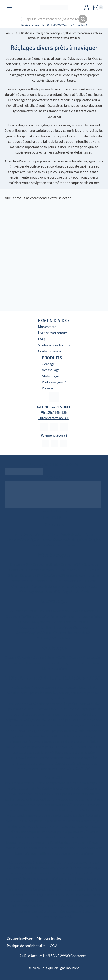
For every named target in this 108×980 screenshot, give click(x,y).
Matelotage (50, 376)
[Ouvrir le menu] (9, 7)
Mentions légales (49, 938)
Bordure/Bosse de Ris (70, 581)
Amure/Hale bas (74, 586)
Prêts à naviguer (54, 555)
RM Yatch (82, 592)
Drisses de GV (20, 564)
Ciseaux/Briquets (18, 657)
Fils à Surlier (32, 663)
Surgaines (79, 540)
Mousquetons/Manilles (34, 627)
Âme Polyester (71, 534)
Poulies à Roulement (54, 611)
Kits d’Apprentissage (88, 663)
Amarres (69, 545)
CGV (53, 946)
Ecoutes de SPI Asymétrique (64, 575)
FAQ (41, 339)
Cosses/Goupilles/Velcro (33, 633)
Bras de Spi (44, 581)
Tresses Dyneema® (56, 540)
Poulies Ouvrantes (85, 611)
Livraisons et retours (53, 333)
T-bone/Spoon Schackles (71, 627)
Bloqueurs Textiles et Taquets (27, 617)
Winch (57, 622)
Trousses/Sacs (93, 657)
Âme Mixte (50, 534)
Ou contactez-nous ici (54, 418)
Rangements (41, 622)
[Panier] (98, 8)
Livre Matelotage (55, 668)
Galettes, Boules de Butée (72, 633)
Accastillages (54, 601)
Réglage (37, 586)
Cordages (54, 525)
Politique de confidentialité (26, 946)
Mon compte (47, 327)
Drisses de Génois (45, 564)
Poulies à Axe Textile (23, 611)
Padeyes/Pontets (62, 617)
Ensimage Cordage (57, 663)
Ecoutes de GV (70, 570)
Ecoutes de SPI (31, 575)
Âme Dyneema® (27, 534)
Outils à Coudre (69, 657)
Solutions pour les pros (54, 345)
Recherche (83, 20)
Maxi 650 (53, 592)
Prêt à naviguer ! (54, 382)
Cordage (48, 364)
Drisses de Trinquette (41, 570)
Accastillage (51, 370)
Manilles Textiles (76, 622)
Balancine (52, 586)
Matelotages (54, 648)
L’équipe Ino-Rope (20, 938)
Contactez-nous (49, 351)
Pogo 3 (67, 592)
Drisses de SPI (71, 564)
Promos (47, 388)
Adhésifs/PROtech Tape (54, 638)
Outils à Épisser (44, 657)
